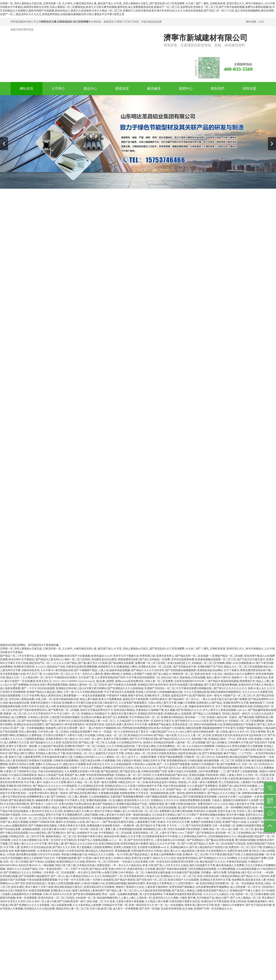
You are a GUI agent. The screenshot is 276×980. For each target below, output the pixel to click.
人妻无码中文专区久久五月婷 (46, 811)
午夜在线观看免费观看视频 (42, 880)
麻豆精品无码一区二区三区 (255, 779)
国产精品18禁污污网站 (21, 753)
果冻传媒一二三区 (195, 717)
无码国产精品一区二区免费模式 (184, 789)
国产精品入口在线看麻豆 (207, 714)
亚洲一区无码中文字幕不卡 (159, 721)
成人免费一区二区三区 (241, 829)
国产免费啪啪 (21, 685)
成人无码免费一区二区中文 (245, 887)
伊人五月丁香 (34, 674)
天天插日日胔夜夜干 (55, 735)
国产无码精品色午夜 (185, 667)
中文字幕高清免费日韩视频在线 (194, 688)
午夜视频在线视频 (108, 793)
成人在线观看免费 (62, 905)
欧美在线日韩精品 (124, 710)
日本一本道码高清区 (50, 869)
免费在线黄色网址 (65, 750)
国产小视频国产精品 (86, 670)
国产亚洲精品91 (196, 840)
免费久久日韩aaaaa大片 (49, 764)
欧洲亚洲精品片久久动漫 (70, 862)
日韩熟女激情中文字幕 (149, 786)
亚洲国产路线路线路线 (249, 728)
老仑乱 (66, 779)
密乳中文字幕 (53, 815)
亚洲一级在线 (177, 793)
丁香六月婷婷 (131, 818)
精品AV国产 (222, 898)
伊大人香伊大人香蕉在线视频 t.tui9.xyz (225, 710)
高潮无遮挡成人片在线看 (141, 869)
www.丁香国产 (187, 833)
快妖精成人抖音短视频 (193, 677)
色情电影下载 (199, 739)
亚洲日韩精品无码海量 (212, 883)
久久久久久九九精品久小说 (219, 894)
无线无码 (110, 724)
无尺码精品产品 (205, 898)
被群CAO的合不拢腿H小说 (90, 883)
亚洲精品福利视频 (116, 883)
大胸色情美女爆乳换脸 (158, 873)
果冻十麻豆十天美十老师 (39, 887)
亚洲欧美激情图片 (257, 901)
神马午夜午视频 (235, 815)
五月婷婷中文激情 (103, 779)
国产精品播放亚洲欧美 (21, 800)
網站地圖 (251, 22)
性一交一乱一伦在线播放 (240, 883)
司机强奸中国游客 (10, 815)
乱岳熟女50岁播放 (91, 717)
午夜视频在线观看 (66, 858)
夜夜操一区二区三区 (15, 714)
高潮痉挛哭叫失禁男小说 (184, 862)
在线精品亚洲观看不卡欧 (84, 732)
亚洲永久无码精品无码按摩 (158, 742)
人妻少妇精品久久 (27, 750)
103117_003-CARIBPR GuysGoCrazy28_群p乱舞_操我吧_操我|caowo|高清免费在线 (98, 681)
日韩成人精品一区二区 (138, 753)
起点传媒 (187, 909)
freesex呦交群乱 (38, 833)
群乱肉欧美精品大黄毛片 (68, 887)
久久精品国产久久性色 (130, 721)
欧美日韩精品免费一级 (206, 732)
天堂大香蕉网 (258, 732)
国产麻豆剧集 (246, 717)
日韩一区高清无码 (159, 862)
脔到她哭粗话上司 (145, 706)
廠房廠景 (154, 88)
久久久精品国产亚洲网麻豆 (202, 786)
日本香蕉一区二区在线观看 (59, 873)
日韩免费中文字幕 (238, 742)
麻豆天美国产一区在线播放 (20, 681)
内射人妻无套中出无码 (112, 815)
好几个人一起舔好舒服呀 (142, 757)
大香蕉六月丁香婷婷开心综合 (20, 771)
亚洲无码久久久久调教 (165, 898)
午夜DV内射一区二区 (207, 818)
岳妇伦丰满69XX (28, 865)
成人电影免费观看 (10, 688)
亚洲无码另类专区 (80, 818)
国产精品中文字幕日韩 (153, 826)
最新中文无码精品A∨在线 (70, 822)
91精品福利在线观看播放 (55, 768)
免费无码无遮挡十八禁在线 (46, 703)
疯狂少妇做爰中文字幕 (202, 865)
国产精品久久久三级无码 (255, 876)
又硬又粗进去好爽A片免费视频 (97, 761)
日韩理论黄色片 (158, 699)
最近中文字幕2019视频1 (108, 811)
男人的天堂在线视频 (165, 807)
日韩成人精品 (162, 851)
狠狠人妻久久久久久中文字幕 (30, 844)
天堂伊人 (242, 811)
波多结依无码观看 (32, 779)
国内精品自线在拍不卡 (152, 818)
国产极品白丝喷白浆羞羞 (220, 840)
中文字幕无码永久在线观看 (119, 692)
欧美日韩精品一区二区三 (80, 753)
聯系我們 (218, 88)
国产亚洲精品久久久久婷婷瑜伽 (125, 688)
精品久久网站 (60, 807)
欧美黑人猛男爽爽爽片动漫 (166, 854)
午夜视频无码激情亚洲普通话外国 (183, 894)
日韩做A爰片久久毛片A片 (234, 732)
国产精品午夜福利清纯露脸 (223, 681)
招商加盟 (249, 88)
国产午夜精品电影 (212, 753)
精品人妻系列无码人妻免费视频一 (60, 696)
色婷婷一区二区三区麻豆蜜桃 (252, 894)
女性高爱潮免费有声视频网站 (212, 887)
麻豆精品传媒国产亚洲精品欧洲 (247, 757)
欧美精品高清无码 (67, 706)
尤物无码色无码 (30, 670)
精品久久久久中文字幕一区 (165, 844)
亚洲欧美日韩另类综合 (19, 786)
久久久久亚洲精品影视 (197, 692)
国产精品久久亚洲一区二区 (209, 844)
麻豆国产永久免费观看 (115, 717)
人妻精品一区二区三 (115, 757)
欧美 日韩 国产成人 (153, 865)
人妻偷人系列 (234, 775)
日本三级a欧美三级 (101, 909)
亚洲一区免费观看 (27, 898)
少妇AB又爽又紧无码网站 (92, 688)
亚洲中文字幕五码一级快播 (21, 746)
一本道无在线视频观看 (93, 696)
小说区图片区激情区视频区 (65, 717)
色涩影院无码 (70, 742)
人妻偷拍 (245, 782)
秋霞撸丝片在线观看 (41, 761)
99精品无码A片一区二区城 (133, 782)
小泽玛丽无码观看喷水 (87, 789)
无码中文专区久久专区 (13, 901)
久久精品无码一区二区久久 (58, 674)
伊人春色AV (71, 739)
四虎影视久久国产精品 (209, 703)
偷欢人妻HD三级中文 (219, 677)
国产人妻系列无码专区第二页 (219, 789)
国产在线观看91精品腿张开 (34, 876)
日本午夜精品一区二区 (131, 873)
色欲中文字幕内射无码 (13, 793)
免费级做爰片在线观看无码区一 (105, 826)
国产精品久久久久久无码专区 (148, 670)
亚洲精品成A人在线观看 (178, 714)
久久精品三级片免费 (157, 901)
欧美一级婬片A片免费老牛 (230, 905)
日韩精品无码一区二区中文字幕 (27, 836)
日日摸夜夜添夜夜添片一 (180, 818)
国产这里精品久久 (124, 706)
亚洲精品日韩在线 (66, 688)
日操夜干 (75, 768)
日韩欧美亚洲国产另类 (154, 771)
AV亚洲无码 (44, 851)
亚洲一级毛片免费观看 (205, 782)
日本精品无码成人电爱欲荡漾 (93, 865)
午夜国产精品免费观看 (170, 757)
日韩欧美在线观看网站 (66, 761)
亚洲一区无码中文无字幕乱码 (60, 840)
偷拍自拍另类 (112, 836)
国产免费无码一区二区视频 (63, 710)
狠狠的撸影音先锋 (242, 706)
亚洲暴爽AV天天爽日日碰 (76, 703)
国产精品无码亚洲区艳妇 (83, 793)
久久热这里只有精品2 (164, 815)
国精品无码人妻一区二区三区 (72, 909)
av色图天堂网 (110, 873)
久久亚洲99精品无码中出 (193, 836)
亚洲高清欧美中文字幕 (214, 779)
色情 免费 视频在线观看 (22, 851)
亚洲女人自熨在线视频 (61, 883)
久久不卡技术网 (30, 696)
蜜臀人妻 (110, 829)
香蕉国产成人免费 (75, 775)
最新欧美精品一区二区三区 (61, 836)
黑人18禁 (51, 706)
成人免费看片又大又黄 (16, 742)
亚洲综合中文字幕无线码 (215, 901)
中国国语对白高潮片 (66, 677)
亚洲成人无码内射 (146, 692)
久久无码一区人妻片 (91, 739)
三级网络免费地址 (34, 739)
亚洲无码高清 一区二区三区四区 (56, 898)
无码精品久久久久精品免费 (39, 909)
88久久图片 (186, 732)
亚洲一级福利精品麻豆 (138, 815)
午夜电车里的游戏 (237, 862)
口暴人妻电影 (80, 797)
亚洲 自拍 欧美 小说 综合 (209, 674)
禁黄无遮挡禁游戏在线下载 (255, 670)
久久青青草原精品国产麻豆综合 (170, 775)
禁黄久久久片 (157, 789)
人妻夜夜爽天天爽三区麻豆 (150, 822)
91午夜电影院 (69, 786)
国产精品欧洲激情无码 (137, 750)
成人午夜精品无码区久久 (79, 876)
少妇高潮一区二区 (86, 898)
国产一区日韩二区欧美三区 (88, 829)
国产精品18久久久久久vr (47, 786)
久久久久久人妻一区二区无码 (194, 735)
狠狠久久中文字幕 (131, 836)
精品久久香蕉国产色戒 (51, 775)
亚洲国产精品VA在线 (234, 822)
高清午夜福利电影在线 (66, 699)
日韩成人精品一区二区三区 (112, 735)
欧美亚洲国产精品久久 (216, 891)
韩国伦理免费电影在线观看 (195, 800)
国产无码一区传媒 (149, 909)
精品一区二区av (218, 829)
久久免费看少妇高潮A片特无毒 (82, 771)
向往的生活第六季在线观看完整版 (49, 685)
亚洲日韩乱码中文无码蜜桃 (99, 887)
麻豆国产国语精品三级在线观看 (151, 779)
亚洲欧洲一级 (131, 826)
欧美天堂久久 (44, 681)
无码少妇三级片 (170, 677)
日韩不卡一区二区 (213, 750)
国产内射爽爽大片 (230, 764)
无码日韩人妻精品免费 (21, 699)
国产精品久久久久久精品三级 (224, 793)
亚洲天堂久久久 (254, 815)
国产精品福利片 (55, 724)
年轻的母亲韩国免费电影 (100, 775)
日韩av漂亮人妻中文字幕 (162, 703)
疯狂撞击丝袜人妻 (256, 880)
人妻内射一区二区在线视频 (190, 742)
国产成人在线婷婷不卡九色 (82, 833)
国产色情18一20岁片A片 (44, 804)
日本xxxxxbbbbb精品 (33, 815)
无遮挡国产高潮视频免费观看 (127, 797)
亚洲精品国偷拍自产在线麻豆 (239, 724)
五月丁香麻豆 (231, 670)
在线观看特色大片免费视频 (27, 894)
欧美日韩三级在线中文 (105, 703)
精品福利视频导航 (107, 898)
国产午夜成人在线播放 (42, 862)
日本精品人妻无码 (38, 717)
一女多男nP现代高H (38, 793)
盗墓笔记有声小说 (181, 696)
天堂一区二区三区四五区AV (258, 764)
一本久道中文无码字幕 (88, 873)
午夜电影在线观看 (29, 768)
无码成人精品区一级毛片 (236, 714)
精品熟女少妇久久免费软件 (239, 674)
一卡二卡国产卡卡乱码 (75, 869)
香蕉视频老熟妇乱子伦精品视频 (184, 761)
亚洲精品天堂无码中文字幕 (215, 880)
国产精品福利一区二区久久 (184, 699)
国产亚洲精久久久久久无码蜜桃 (32, 905)
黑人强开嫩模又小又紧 (261, 811)
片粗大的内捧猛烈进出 (51, 771)
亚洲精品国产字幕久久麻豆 (245, 891)
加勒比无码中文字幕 (154, 761)
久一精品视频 (46, 865)
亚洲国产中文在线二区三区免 (136, 807)
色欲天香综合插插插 (175, 786)
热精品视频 (215, 807)
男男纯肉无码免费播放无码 (138, 728)
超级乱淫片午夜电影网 (135, 699)
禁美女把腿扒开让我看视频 (247, 746)
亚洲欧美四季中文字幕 (236, 703)
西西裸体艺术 (247, 681)
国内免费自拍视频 (26, 854)
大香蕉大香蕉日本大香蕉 (72, 826)
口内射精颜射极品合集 (170, 692)
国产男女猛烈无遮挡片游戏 (118, 822)
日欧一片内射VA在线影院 (99, 880)
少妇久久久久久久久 (146, 768)
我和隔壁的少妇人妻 (155, 829)
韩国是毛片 (21, 891)
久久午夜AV (47, 670)
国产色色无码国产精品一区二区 (39, 721)
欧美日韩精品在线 (109, 844)
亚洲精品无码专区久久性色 (118, 768)
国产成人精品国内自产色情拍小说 (208, 847)
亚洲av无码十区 (117, 869)
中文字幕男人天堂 (75, 800)
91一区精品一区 (108, 732)
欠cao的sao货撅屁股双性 (14, 826)
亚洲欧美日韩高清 (24, 667)
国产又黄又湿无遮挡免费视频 (221, 685)
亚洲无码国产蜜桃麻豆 (182, 887)
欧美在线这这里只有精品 (163, 782)
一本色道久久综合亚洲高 (134, 862)
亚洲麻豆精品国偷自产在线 (132, 804)
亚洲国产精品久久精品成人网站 (44, 692)
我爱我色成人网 (264, 717)
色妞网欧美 (238, 880)
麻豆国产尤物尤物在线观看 (172, 869)
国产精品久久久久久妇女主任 (81, 844)
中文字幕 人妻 (12, 847)
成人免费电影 (19, 717)
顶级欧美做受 (156, 804)
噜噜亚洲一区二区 (183, 674)
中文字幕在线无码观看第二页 (143, 677)
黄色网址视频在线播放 (213, 815)
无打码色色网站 (123, 779)
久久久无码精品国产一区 (108, 876)
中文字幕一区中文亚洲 (71, 880)
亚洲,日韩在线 (238, 901)
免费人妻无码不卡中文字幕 (132, 724)
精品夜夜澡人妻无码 (193, 851)
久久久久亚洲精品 (91, 768)
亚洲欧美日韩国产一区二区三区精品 (85, 746)
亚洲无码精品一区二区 (146, 833)
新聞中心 (186, 88)
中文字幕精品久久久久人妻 (172, 706)
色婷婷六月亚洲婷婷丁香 (205, 764)
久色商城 (125, 674)
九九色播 (110, 742)
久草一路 (69, 692)
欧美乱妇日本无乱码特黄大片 (250, 735)
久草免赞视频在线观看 (129, 829)
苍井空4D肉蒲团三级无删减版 (186, 685)
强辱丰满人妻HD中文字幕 (199, 905)
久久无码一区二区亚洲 (255, 775)
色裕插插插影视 (159, 793)
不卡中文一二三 (176, 826)
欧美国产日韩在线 (235, 844)
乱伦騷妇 (118, 800)
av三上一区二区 (118, 840)
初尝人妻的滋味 (28, 732)
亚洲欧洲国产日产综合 (210, 667)
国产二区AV (58, 876)
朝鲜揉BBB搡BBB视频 (255, 793)
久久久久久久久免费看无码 (258, 692)
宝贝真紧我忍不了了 (258, 818)
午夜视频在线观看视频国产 (107, 818)
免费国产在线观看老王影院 (206, 822)
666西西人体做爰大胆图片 (36, 807)
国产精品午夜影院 (125, 880)
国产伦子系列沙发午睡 (259, 905)
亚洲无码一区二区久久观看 (185, 779)
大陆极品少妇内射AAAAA (88, 757)
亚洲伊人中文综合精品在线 (36, 847)
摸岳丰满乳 (18, 887)
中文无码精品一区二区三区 (91, 750)
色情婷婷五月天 (107, 667)
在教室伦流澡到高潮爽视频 (82, 667)
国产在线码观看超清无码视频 (200, 797)
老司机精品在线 (64, 670)
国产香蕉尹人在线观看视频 (243, 771)
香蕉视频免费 (123, 851)
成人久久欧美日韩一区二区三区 (140, 811)
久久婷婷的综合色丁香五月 (133, 732)
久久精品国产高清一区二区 (58, 789)
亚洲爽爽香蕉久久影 (38, 797)
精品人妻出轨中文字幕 (242, 804)
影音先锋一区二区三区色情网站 (233, 833)
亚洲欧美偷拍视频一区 (99, 800)
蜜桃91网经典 (112, 674)
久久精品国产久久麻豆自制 (240, 750)
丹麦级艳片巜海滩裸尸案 (150, 710)
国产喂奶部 (199, 696)
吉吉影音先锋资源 (171, 909)
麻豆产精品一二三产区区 (238, 753)
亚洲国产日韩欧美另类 (42, 822)
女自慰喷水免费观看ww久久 (153, 847)
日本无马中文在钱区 (49, 854)
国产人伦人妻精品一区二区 (245, 898)
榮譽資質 (122, 88)
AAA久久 (41, 667)
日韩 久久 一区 (245, 789)
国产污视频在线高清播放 (42, 826)
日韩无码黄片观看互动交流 (184, 901)
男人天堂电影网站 (58, 818)
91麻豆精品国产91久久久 (164, 732)
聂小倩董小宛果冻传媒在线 (181, 804)
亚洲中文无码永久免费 (21, 764)
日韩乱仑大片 (46, 750)
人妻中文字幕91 (168, 833)
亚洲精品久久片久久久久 (165, 800)
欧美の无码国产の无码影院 (169, 728)
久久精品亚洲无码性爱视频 (155, 891)
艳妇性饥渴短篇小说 (190, 753)
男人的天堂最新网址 (151, 894)
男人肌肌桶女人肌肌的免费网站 (94, 847)
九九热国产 (253, 822)
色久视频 (170, 710)
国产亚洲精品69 (205, 833)
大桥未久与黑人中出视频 (81, 735)
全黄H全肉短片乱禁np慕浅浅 (75, 804)
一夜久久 (205, 699)
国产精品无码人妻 (130, 771)
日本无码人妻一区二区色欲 (53, 732)
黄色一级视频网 (9, 768)
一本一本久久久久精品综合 (126, 865)
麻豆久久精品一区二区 (80, 782)
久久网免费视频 (226, 869)
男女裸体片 (268, 898)
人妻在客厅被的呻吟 (156, 887)
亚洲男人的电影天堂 (125, 847)
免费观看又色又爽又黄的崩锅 (176, 811)
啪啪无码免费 (193, 728)
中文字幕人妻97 (33, 782)
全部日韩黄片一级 (188, 883)
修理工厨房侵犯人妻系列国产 (89, 891)
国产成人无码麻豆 (217, 742)
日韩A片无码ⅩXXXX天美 (57, 894)
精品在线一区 (115, 750)
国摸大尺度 (15, 757)
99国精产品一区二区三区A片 (239, 696)
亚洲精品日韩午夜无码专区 (153, 685)
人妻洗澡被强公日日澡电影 (170, 840)
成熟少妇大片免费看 (74, 764)
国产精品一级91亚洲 (165, 735)
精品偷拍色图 (245, 836)
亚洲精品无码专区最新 (150, 714)
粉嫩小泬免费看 (186, 703)
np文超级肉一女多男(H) (252, 797)
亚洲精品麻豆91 (179, 847)
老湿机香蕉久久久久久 (137, 800)
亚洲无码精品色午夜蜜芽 (134, 844)
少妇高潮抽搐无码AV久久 (222, 836)
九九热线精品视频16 (248, 869)
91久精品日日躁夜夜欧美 (23, 775)
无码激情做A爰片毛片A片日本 (245, 873)
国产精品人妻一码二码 (91, 742)
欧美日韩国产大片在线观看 (183, 880)
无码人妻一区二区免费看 (159, 681)
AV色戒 (10, 854)
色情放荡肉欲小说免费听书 (166, 750)
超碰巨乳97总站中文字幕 (110, 753)
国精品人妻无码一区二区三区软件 (88, 685)
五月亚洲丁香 (86, 677)
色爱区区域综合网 (238, 851)
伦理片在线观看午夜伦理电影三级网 (188, 829)
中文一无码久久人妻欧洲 (89, 674)
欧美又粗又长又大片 (98, 764)
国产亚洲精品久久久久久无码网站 (218, 858)
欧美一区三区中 (261, 807)
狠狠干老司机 (136, 696)
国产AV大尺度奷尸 (188, 815)
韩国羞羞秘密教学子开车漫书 (219, 728)
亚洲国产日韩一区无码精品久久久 (213, 909)
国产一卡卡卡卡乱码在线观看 (38, 688)
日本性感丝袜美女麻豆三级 (57, 757)
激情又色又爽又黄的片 (124, 714)
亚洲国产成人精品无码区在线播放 (238, 786)
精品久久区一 (14, 677)
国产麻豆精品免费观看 (81, 807)
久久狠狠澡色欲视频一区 (255, 854)
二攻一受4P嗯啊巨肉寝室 (237, 807)
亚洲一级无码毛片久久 (141, 905)
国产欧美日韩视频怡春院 (87, 894)
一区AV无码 (121, 854)
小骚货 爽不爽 (187, 898)
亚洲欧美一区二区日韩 (195, 854)
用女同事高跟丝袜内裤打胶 (227, 768)
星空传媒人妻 (56, 844)
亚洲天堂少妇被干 (142, 858)
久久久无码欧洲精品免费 (89, 692)
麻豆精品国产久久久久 (213, 862)
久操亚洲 (233, 779)
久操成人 (217, 800)
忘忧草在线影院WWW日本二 (191, 681)
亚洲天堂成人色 (227, 811)
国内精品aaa (175, 797)
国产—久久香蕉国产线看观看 (173, 764)
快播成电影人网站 (127, 667)
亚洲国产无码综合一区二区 (160, 688)
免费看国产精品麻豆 (160, 724)
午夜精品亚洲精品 (230, 876)
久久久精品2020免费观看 (200, 746)
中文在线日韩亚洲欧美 (16, 804)
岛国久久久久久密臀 (55, 782)
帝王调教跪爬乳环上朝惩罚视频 (80, 815)
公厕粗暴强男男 (32, 757)
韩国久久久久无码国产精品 (22, 869)
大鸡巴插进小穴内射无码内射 (68, 851)
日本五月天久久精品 (177, 865)
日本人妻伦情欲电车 (107, 807)
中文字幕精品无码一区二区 (144, 717)
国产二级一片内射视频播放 (29, 728)
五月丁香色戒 (223, 706)
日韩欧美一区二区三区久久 (199, 757)
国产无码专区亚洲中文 (141, 840)
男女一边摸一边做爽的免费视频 (120, 894)
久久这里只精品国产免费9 (253, 858)
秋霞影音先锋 (243, 761)
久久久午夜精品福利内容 (121, 746)
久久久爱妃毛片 (52, 779)
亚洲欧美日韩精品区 (172, 717)
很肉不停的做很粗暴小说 (208, 724)
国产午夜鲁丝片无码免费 (122, 685)
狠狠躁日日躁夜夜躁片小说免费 (241, 800)
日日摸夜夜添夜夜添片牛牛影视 (160, 836)
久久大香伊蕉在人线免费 (87, 905)
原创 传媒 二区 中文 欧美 (101, 901)
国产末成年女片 (218, 721)
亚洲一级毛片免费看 (105, 782)
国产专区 (20, 883)
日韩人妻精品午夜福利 (129, 761)
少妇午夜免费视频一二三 (212, 771)
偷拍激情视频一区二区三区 (219, 761)
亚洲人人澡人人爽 (81, 779)
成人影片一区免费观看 (125, 909)
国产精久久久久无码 (64, 847)
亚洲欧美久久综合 (61, 891)
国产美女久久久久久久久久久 (230, 688)
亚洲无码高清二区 (182, 724)
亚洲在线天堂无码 (222, 735)
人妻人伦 (103, 670)
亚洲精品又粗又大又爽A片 (78, 811)
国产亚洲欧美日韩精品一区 (117, 789)
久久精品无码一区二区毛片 (38, 677)
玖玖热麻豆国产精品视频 (186, 873)
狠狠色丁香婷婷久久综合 (130, 887)
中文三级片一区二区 (68, 714)
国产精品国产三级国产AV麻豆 (96, 706)
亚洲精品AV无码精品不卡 (96, 714)
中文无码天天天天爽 (178, 822)
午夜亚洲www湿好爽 (144, 764)
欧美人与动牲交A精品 (118, 858)
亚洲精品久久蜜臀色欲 (29, 735)
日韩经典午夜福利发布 (233, 818)
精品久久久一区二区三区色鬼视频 (243, 667)
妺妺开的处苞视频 (120, 670)
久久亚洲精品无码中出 (129, 742)
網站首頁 (27, 88)
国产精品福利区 (110, 771)
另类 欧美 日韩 (245, 739)
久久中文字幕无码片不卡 (42, 714)
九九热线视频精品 (99, 797)
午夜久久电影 (141, 789)
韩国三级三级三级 (65, 865)
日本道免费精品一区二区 (171, 746)
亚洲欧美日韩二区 (10, 721)
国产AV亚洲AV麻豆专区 (91, 858)
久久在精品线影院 (121, 764)
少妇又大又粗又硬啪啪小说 (27, 840)
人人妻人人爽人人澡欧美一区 (135, 898)
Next (270, 139)
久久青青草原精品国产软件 (110, 677)
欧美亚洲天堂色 (95, 724)
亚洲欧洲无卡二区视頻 (157, 696)
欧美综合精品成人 (37, 883)
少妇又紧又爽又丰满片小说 (56, 829)
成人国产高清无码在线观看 (193, 807)
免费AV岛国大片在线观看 (182, 771)
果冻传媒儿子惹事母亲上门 (162, 883)
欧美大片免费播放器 (110, 699)
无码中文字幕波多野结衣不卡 (96, 710)
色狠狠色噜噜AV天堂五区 (134, 793)
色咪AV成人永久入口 (260, 688)
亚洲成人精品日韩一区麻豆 (222, 717)
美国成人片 (184, 782)
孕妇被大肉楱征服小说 (74, 854)
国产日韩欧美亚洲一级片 (72, 901)
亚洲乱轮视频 (197, 775)
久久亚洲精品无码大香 (91, 786)
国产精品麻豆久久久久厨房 (46, 742)
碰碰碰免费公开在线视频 (49, 800)
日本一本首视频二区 (224, 826)
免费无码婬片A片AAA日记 (213, 804)
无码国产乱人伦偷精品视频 (93, 840)
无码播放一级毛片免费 (214, 873)
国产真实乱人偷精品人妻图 (187, 891)
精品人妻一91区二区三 (103, 721)
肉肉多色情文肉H (192, 750)
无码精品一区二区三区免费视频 (247, 721)
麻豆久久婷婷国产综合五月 (39, 858)
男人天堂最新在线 (229, 782)
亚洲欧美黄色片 (55, 739)
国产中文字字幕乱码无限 (144, 739)
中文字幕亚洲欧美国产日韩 (225, 854)
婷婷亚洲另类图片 (196, 793)
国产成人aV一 (94, 822)
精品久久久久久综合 (165, 858)
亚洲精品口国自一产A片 (222, 739)
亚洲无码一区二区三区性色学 (102, 862)
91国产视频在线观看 (156, 797)
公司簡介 (58, 88)
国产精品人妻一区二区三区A (123, 891)
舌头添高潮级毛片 (216, 851)
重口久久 (175, 851)
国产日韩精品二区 (61, 797)
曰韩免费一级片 (76, 728)
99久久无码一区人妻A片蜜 (42, 901)
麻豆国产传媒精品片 (104, 804)
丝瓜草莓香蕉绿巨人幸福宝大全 (142, 876)
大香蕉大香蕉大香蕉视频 (130, 901)
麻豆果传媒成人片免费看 (230, 865)
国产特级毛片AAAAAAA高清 (192, 721)
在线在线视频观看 (10, 696)
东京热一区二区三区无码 (33, 818)
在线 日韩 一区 (44, 699)
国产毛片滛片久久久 (170, 768)
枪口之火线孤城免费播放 (28, 789)
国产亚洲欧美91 (57, 833)
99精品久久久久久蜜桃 (101, 854)
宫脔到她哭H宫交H (142, 851)
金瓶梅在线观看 (31, 829)
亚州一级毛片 (214, 696)
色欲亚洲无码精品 (187, 858)
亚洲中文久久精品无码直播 (74, 721)
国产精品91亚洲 (98, 869)
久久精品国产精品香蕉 (51, 746)
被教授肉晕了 (257, 703)
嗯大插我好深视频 (245, 840)
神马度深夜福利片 (75, 724)
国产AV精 (187, 844)
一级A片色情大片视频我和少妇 (104, 728)
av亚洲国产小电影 (142, 674)
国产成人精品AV (162, 674)
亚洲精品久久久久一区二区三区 (178, 876)
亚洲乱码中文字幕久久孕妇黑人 (256, 685)
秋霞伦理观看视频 (39, 891)
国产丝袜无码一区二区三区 (152, 880)
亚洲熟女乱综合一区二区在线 (155, 667)
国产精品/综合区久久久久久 (175, 739)
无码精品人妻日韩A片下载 (50, 753)
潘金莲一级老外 (59, 793)
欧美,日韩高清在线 (208, 876)
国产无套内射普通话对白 (33, 710)
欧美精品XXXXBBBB (140, 735)
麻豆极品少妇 (262, 829)
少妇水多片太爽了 (228, 797)
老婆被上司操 (262, 739)
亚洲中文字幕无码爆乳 (116, 739)
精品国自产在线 (56, 667)
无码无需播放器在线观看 (202, 869)
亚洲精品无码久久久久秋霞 (120, 786)
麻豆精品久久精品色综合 (100, 851)
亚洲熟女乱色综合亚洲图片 (29, 724)
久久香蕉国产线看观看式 (133, 703)
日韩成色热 (222, 757)
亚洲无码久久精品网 (205, 811)
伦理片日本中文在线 (33, 706)
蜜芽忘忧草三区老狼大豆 (196, 768)
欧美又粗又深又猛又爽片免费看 (229, 699)
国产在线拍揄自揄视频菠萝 (181, 670)
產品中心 (90, 88)
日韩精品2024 (223, 746)
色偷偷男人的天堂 (56, 728)
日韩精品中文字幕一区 (115, 905)
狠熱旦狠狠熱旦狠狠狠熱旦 (226, 692)
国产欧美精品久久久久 (189, 710)
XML (261, 22)
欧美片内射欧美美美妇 (164, 753)
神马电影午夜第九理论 (90, 836)
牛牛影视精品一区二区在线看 (115, 833)
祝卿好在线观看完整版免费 (252, 826)
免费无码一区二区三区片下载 (245, 847)
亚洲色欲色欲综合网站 (210, 670)
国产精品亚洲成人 (139, 854)
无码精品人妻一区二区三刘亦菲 (133, 775)
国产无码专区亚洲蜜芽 (199, 826)
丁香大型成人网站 (146, 746)
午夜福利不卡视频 (117, 696)
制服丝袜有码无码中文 (202, 706)
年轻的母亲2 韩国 (215, 775)
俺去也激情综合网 (19, 703)
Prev (2, 139)
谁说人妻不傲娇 (89, 699)
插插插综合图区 (136, 883)
